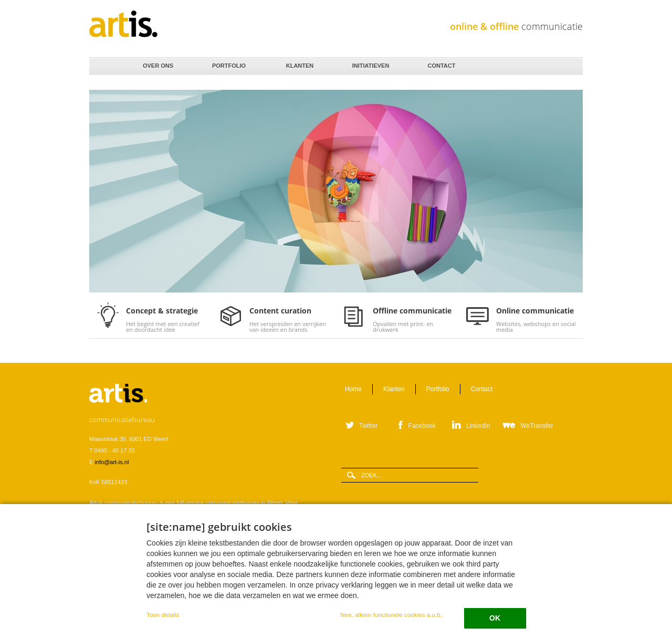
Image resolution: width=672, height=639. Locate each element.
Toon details (163, 615)
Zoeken (571, 66)
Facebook (422, 426)
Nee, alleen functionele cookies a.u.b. (391, 615)
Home (106, 66)
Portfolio (228, 63)
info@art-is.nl (112, 462)
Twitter (368, 426)
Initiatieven (370, 63)
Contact (441, 63)
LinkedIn (478, 426)
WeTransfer (537, 426)
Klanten (299, 63)
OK (495, 618)
